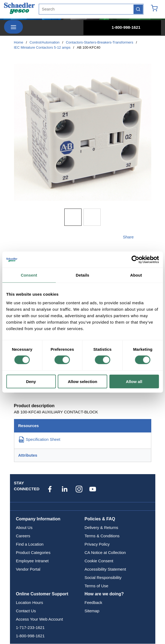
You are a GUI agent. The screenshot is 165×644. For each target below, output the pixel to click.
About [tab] (136, 275)
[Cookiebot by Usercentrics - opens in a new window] (135, 260)
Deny (31, 381)
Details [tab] (83, 275)
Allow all (134, 381)
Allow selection (82, 381)
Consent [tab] (29, 275)
